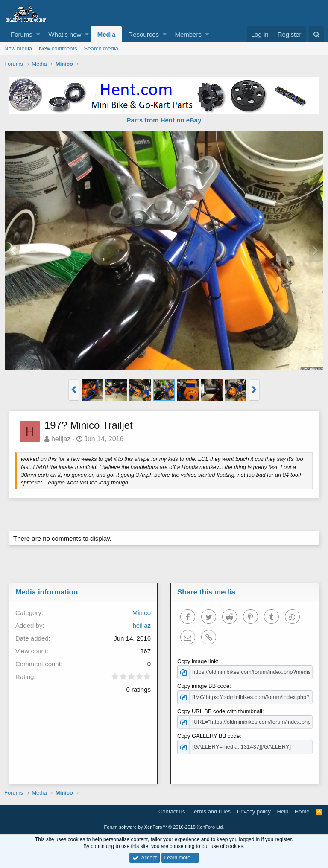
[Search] (316, 34)
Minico (142, 613)
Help (283, 811)
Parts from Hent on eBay (164, 120)
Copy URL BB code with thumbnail (220, 711)
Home (302, 811)
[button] (38, 34)
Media (107, 34)
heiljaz (61, 439)
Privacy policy (254, 811)
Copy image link (197, 661)
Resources (143, 34)
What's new (65, 34)
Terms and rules (211, 811)
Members (188, 34)
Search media (101, 48)
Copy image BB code (203, 686)
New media (18, 48)
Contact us (172, 811)
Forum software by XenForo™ (164, 827)
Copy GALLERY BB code (208, 736)
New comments (58, 48)
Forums (22, 34)
